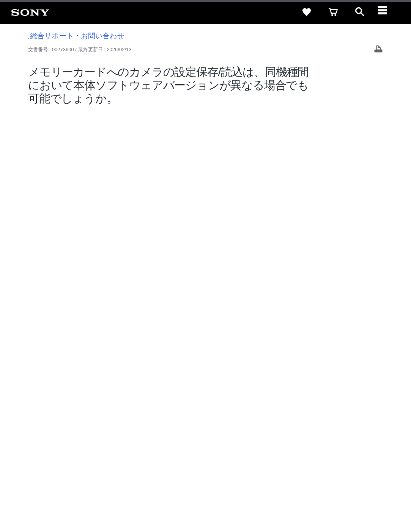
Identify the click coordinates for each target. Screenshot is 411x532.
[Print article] (378, 50)
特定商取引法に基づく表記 (274, 428)
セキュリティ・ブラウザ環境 (203, 428)
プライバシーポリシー (104, 501)
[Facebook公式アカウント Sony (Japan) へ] (354, 460)
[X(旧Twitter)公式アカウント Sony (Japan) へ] (321, 460)
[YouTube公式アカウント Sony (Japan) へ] (338, 460)
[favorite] (307, 12)
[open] (360, 12)
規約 (357, 428)
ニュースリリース (267, 441)
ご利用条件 (62, 501)
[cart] (333, 12)
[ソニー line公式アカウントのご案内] (305, 460)
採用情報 (187, 441)
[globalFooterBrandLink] (333, 506)
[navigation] (386, 12)
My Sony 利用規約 (342, 441)
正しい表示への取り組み (160, 501)
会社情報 (160, 441)
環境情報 (304, 441)
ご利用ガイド (328, 428)
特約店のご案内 (222, 441)
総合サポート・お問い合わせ (76, 36)
